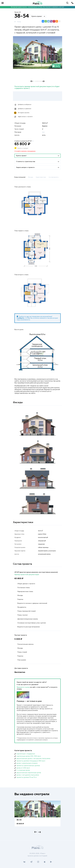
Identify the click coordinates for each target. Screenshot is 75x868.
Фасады (31, 177)
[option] (38, 54)
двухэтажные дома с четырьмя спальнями (33, 759)
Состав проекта (54, 177)
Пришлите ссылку (23, 687)
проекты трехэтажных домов (28, 766)
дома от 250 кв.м (23, 768)
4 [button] (39, 81)
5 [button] (40, 81)
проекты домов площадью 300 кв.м (31, 761)
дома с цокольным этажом (27, 763)
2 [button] (36, 81)
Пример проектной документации (27, 575)
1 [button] (35, 81)
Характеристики (41, 177)
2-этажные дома (23, 770)
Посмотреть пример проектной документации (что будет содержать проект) (37, 87)
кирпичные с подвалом (26, 754)
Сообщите (20, 318)
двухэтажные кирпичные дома (29, 773)
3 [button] (37, 81)
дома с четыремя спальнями (28, 775)
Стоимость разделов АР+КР (24, 141)
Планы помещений (20, 177)
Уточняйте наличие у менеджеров (25, 151)
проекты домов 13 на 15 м (26, 777)
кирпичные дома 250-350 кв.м (29, 756)
